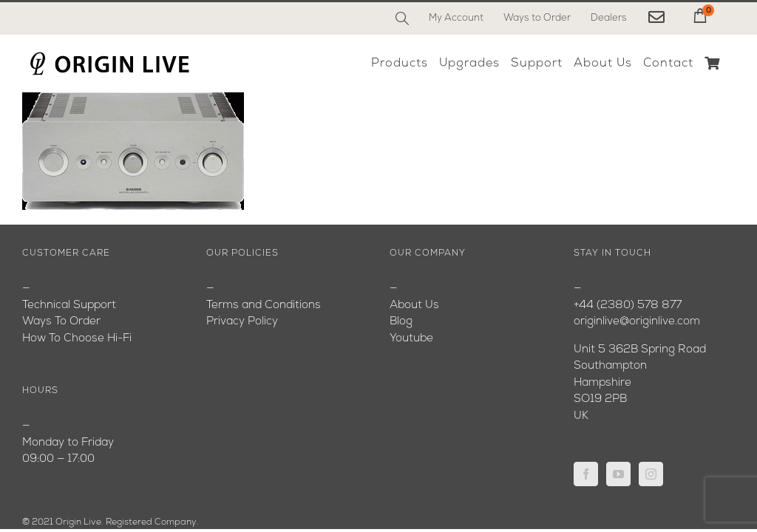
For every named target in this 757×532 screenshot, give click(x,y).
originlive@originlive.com (637, 322)
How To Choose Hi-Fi (77, 339)
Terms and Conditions (264, 306)
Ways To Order (61, 322)
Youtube (411, 339)
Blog (401, 322)
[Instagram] (651, 474)
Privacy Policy (242, 322)
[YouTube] (618, 474)
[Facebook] (586, 474)
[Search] (402, 18)
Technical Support (69, 306)
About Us (414, 306)
